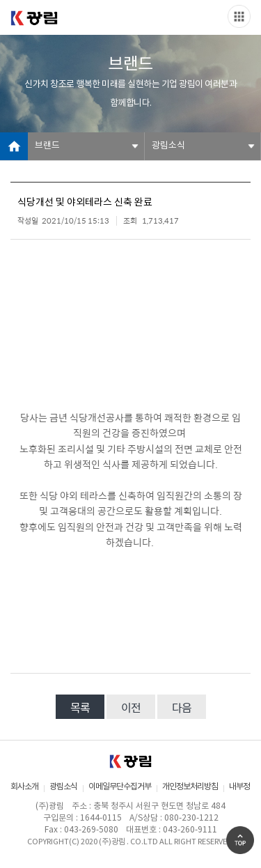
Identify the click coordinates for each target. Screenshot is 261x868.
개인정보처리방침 (190, 787)
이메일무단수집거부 (120, 787)
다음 (182, 707)
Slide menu (239, 16)
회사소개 (24, 787)
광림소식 (168, 146)
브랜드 (47, 146)
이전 (131, 707)
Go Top (240, 840)
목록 (80, 707)
